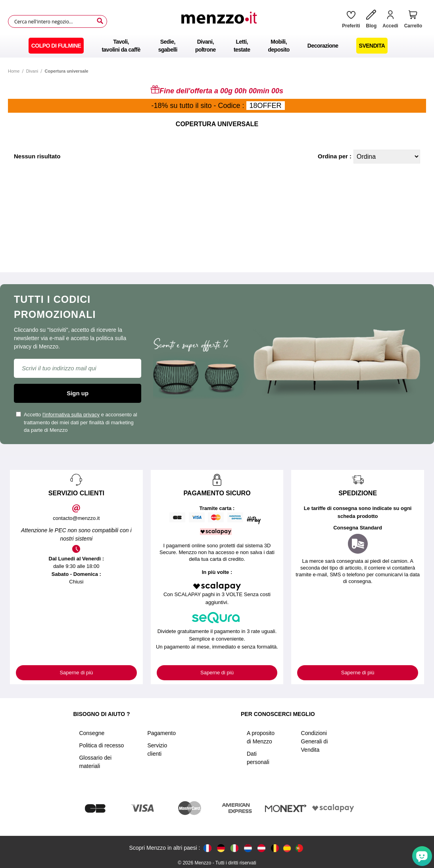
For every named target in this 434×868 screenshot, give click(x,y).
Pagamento (161, 733)
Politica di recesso (101, 745)
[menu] (217, 46)
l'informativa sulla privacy (71, 415)
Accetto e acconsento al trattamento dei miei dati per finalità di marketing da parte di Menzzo (77, 422)
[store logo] (222, 21)
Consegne (92, 733)
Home (14, 71)
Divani (32, 71)
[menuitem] (56, 46)
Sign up (78, 393)
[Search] (100, 21)
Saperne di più (76, 673)
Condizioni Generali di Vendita (315, 741)
